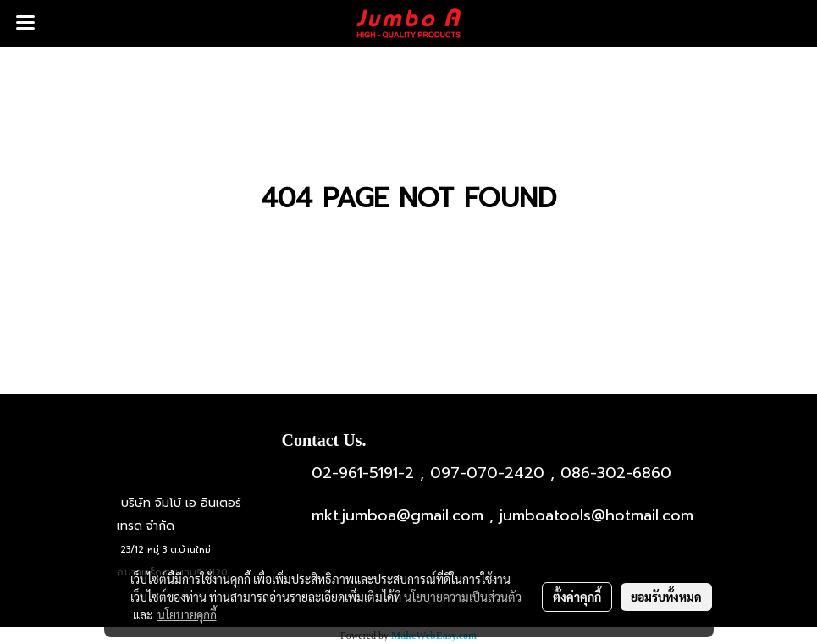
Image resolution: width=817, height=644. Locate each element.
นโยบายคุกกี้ (187, 614)
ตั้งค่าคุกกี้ (577, 597)
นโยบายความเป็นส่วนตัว (463, 597)
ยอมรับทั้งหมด (666, 597)
